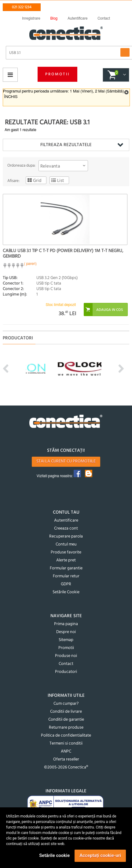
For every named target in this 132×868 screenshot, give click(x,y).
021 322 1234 (22, 7)
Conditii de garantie (66, 720)
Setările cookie (54, 855)
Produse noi (66, 656)
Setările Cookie (66, 592)
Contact (66, 664)
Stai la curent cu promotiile (66, 461)
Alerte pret (66, 560)
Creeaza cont (66, 528)
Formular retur (66, 576)
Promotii (57, 74)
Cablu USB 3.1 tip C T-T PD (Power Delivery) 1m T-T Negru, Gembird (63, 254)
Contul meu (66, 544)
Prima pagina (66, 624)
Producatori (66, 672)
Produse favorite (66, 552)
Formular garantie (66, 568)
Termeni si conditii (66, 743)
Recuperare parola (66, 536)
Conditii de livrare (66, 712)
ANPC (66, 751)
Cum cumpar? (66, 704)
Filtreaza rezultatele (66, 145)
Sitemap (66, 640)
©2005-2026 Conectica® (66, 767)
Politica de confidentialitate (66, 736)
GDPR (66, 584)
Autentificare (66, 521)
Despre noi (66, 632)
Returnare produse (66, 728)
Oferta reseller (66, 759)
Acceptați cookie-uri (100, 855)
